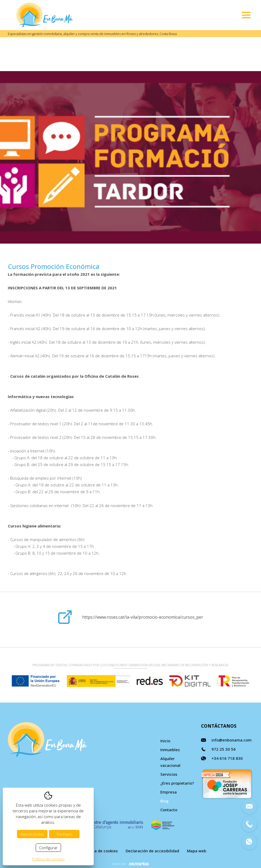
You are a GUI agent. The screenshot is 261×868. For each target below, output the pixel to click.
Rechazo (64, 834)
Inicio (165, 741)
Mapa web (197, 851)
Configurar (48, 848)
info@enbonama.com (232, 740)
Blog (164, 801)
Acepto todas (32, 834)
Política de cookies (100, 851)
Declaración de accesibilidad (152, 851)
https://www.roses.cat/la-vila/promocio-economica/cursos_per (143, 617)
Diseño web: (130, 864)
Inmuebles (170, 750)
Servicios (169, 774)
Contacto (169, 810)
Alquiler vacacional (170, 762)
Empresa (169, 792)
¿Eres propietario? (177, 783)
